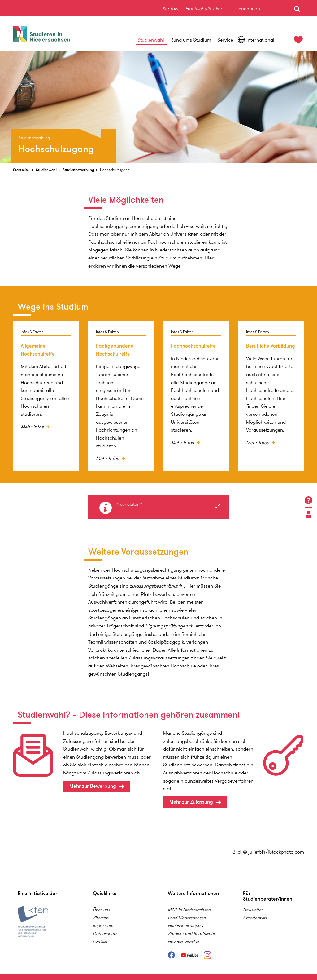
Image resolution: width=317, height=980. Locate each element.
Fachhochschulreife (193, 346)
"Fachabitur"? (129, 504)
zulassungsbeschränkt (154, 586)
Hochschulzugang (115, 170)
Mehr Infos (33, 427)
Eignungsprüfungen (167, 626)
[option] (158, 107)
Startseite (21, 170)
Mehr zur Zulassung (191, 802)
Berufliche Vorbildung (271, 346)
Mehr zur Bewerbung (93, 786)
